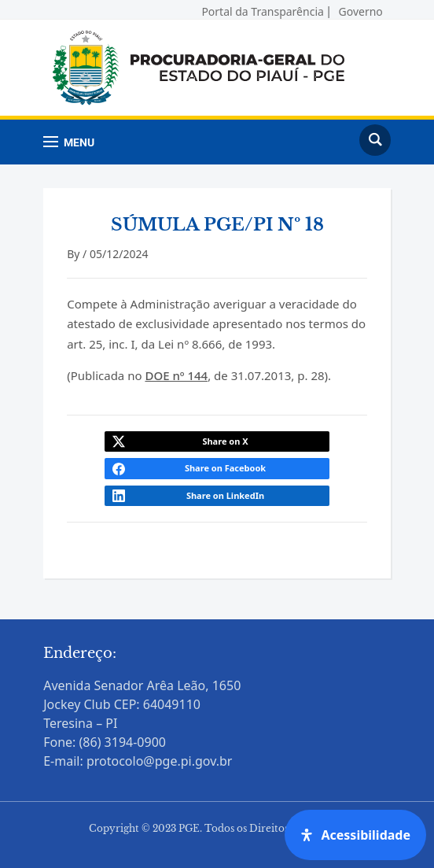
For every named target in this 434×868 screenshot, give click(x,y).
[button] (69, 142)
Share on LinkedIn (225, 495)
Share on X (225, 441)
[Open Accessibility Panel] (355, 835)
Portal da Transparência (262, 9)
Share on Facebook (225, 468)
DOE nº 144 (176, 375)
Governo (361, 9)
